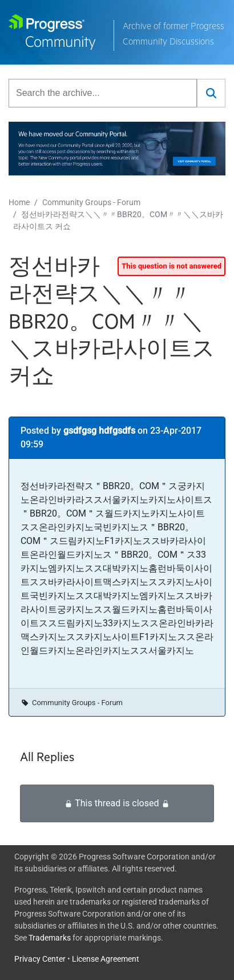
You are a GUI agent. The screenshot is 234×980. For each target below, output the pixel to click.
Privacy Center (40, 959)
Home (19, 202)
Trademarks (50, 938)
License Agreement (106, 959)
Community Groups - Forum (91, 202)
